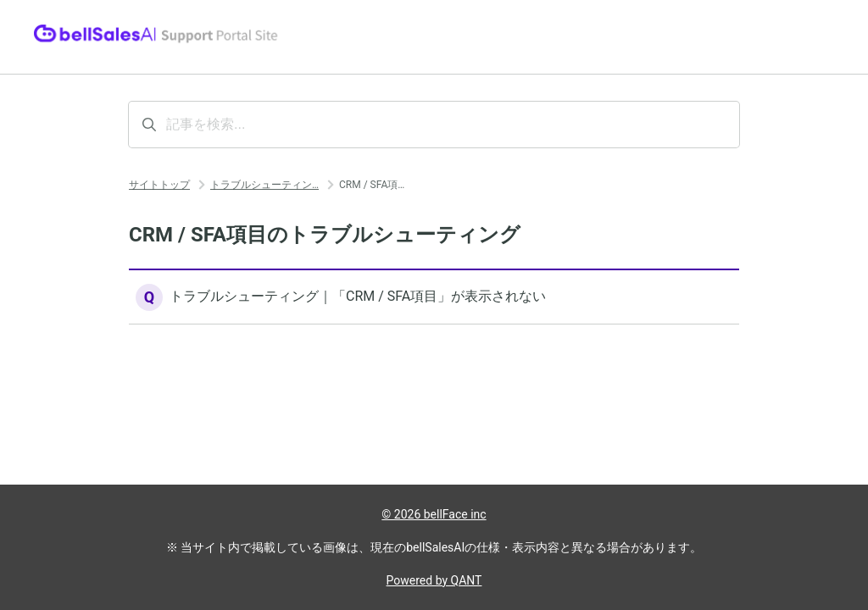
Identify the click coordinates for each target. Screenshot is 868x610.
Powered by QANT (434, 580)
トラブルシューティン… (264, 185)
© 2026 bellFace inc (434, 514)
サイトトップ (159, 185)
